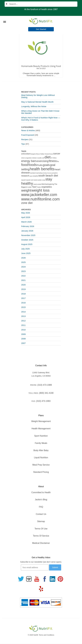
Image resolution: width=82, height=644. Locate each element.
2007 (23, 343)
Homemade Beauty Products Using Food (41, 66)
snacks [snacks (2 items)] (35, 176)
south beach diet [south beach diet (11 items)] (48, 176)
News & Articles (28, 130)
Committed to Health (41, 492)
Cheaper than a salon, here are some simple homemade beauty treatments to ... (41, 74)
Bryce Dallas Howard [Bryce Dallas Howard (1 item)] (43, 154)
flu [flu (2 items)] (58, 161)
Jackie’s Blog (41, 500)
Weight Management (41, 421)
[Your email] (35, 567)
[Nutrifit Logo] (41, 21)
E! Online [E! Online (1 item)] (54, 158)
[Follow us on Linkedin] (52, 579)
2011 (23, 325)
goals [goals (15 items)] (46, 165)
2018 (23, 294)
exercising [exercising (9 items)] (43, 161)
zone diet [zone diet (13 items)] (27, 203)
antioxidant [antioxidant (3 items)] (26, 154)
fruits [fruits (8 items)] (40, 165)
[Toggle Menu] (5, 19)
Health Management (41, 429)
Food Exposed (28, 135)
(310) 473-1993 (43, 401)
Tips (23, 144)
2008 (23, 339)
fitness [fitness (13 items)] (53, 161)
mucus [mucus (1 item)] (49, 173)
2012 (23, 321)
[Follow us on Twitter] (21, 579)
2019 (23, 289)
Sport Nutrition (41, 436)
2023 (23, 271)
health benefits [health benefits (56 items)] (42, 169)
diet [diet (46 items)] (48, 157)
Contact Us (41, 514)
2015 (23, 307)
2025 (23, 262)
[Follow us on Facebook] (45, 579)
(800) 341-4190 (46, 393)
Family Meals (41, 443)
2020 (23, 285)
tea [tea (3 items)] (43, 184)
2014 (23, 312)
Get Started (41, 29)
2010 (23, 330)
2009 (23, 334)
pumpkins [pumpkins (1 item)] (55, 173)
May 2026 (26, 213)
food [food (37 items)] (25, 165)
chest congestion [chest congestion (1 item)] (26, 158)
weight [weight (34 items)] (26, 190)
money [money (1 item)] (45, 173)
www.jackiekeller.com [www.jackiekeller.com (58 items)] (39, 195)
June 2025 (26, 253)
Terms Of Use (41, 529)
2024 (23, 267)
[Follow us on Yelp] (41, 589)
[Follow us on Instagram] (29, 579)
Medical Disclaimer (41, 543)
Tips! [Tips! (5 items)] (34, 187)
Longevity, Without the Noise (34, 106)
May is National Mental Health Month (37, 102)
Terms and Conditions (47, 635)
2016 (23, 303)
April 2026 (26, 217)
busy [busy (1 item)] (51, 154)
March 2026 (26, 222)
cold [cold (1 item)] (43, 158)
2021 (23, 280)
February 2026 (28, 226)
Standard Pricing (41, 472)
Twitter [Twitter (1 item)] (39, 187)
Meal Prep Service (41, 465)
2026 (23, 258)
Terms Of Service (41, 536)
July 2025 (25, 249)
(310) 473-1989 (45, 385)
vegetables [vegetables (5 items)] (47, 187)
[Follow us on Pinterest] (60, 579)
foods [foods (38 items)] (33, 165)
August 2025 (27, 244)
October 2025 (27, 240)
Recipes (25, 139)
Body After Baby (41, 450)
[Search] (41, 4)
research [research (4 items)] (25, 176)
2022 (23, 276)
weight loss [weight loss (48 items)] (40, 190)
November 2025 (28, 235)
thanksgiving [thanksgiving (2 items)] (49, 184)
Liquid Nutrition (41, 458)
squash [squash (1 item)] (23, 180)
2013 (23, 316)
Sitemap (41, 521)
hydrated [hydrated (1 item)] (33, 173)
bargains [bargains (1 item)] (33, 154)
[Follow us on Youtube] (37, 579)
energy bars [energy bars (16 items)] (29, 161)
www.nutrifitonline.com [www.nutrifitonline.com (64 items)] (40, 199)
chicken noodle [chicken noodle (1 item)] (37, 158)
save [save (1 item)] (31, 176)
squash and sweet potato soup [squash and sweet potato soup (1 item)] (36, 180)
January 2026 (27, 231)
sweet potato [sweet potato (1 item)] (37, 184)
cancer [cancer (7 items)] (57, 154)
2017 (23, 298)
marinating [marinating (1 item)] (39, 173)
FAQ (41, 507)
